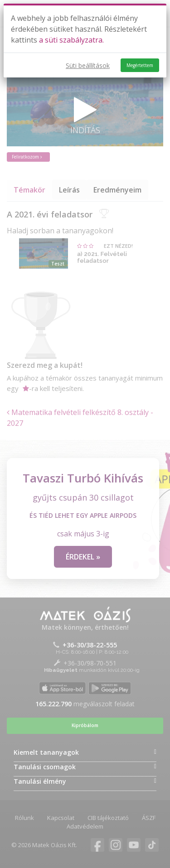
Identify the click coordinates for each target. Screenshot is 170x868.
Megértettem (140, 65)
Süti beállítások (88, 65)
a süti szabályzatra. (71, 40)
